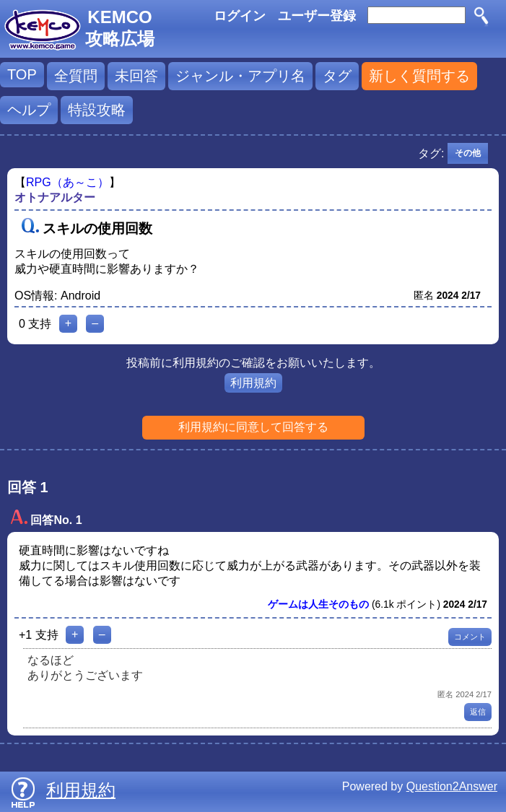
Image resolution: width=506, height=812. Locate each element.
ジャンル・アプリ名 (240, 76)
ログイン (240, 16)
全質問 (76, 76)
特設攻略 (97, 110)
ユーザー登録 (317, 16)
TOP (22, 74)
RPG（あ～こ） (67, 182)
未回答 (136, 76)
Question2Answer (452, 786)
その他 (468, 153)
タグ (337, 76)
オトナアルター (55, 197)
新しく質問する (419, 76)
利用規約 (253, 383)
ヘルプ (29, 110)
